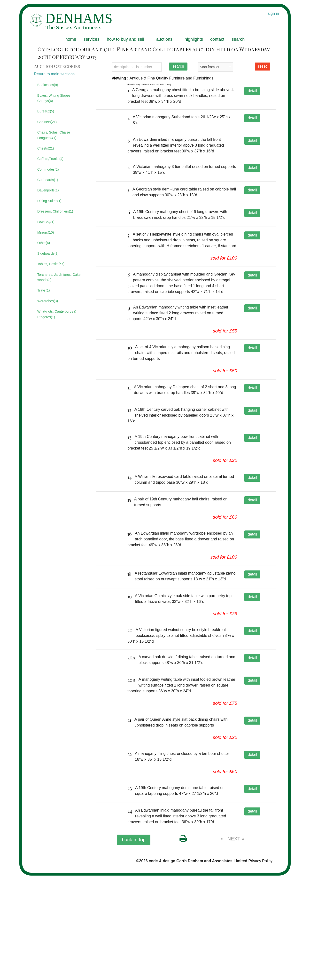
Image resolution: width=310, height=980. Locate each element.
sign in (273, 13)
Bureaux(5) (46, 111)
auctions (164, 39)
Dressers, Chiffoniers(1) (55, 211)
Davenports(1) (48, 190)
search (238, 39)
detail (252, 91)
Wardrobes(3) (48, 301)
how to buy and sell (125, 39)
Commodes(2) (48, 169)
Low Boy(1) (46, 222)
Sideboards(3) (48, 253)
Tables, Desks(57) (51, 264)
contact (217, 39)
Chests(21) (46, 148)
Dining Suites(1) (49, 201)
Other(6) (44, 243)
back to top (134, 944)
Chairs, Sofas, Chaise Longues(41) (54, 135)
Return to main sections (54, 74)
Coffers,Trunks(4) (50, 159)
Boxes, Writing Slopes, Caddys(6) (54, 98)
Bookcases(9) (48, 85)
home (71, 39)
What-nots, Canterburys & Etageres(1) (57, 314)
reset (263, 66)
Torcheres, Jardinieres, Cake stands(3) (59, 277)
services (92, 39)
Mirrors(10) (46, 232)
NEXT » (236, 943)
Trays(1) (44, 290)
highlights (194, 39)
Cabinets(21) (47, 122)
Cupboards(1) (48, 180)
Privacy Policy (260, 965)
